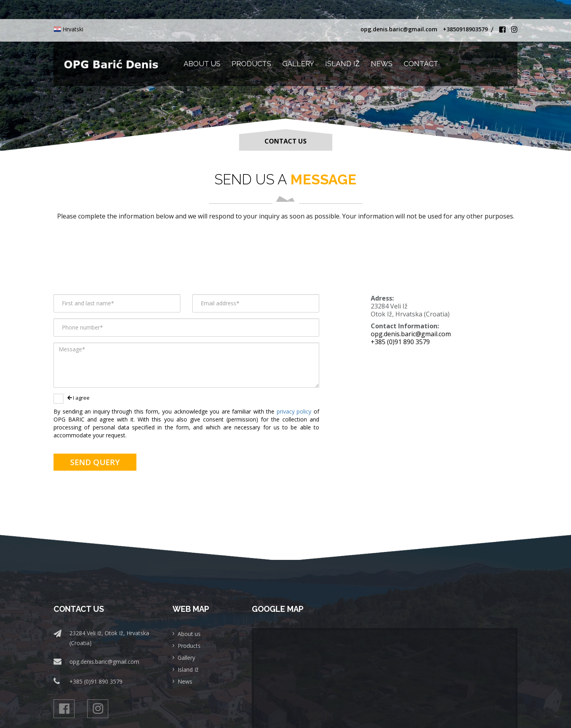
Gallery (298, 64)
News (382, 64)
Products (251, 64)
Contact (421, 64)
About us (202, 64)
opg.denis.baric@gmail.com (399, 29)
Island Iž (342, 64)
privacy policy (295, 411)
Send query (95, 462)
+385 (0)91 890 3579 (400, 342)
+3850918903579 (465, 29)
